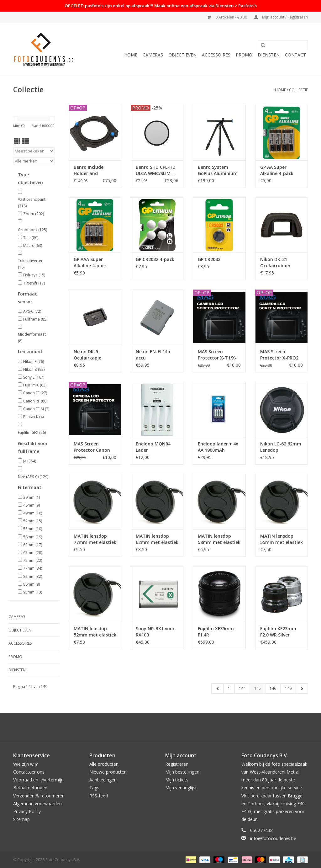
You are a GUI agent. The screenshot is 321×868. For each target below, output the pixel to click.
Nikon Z (34, 369)
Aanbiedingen (103, 780)
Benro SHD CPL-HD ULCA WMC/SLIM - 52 (156, 170)
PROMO (244, 55)
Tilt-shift (34, 283)
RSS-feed (99, 796)
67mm (33, 553)
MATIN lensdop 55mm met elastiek (282, 539)
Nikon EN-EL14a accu (153, 355)
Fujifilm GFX (32, 432)
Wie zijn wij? (25, 764)
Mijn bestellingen (182, 772)
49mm (33, 513)
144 (242, 688)
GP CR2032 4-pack (155, 259)
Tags (94, 788)
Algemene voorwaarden (37, 804)
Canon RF (35, 401)
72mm (33, 560)
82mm (33, 576)
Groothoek (32, 230)
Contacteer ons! (29, 772)
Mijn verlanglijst (181, 788)
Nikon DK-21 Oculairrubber (275, 262)
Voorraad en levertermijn (38, 780)
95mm (33, 592)
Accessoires (216, 55)
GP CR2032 (209, 259)
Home (131, 55)
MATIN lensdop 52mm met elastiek (95, 632)
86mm (32, 584)
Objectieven (182, 55)
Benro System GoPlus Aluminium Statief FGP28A (218, 170)
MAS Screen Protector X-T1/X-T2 (217, 355)
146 (273, 688)
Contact (295, 55)
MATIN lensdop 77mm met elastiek (95, 539)
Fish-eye (34, 275)
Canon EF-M (36, 409)
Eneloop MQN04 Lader (153, 447)
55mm (33, 529)
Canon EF (35, 393)
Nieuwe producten (108, 772)
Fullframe (35, 319)
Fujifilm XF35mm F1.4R (216, 632)
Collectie (298, 90)
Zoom (34, 214)
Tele (31, 238)
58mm (33, 537)
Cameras (153, 55)
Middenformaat (32, 338)
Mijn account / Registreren (281, 17)
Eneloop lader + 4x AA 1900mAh (218, 447)
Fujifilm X (35, 385)
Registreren (177, 764)
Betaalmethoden (30, 788)
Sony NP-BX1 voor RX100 (155, 632)
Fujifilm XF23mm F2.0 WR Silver (278, 632)
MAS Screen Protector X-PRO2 (279, 355)
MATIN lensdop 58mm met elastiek (219, 539)
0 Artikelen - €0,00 (228, 17)
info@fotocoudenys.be (273, 838)
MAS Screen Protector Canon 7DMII (92, 447)
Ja (30, 461)
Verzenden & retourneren (39, 796)
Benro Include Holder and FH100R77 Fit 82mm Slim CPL (95, 170)
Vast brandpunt (32, 203)
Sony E (34, 377)
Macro (33, 245)
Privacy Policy (27, 811)
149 (288, 688)
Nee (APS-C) (33, 477)
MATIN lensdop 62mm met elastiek (157, 539)
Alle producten (104, 764)
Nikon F (34, 362)
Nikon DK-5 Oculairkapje (87, 355)
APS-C (32, 311)
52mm (33, 521)
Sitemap (21, 819)
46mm (32, 505)
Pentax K (33, 417)
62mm (33, 545)
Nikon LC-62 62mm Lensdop (281, 447)
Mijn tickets (177, 780)
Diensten (269, 55)
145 (258, 688)
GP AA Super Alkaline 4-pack (277, 170)
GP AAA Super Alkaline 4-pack (90, 262)
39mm (32, 497)
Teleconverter (30, 264)
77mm (33, 568)
